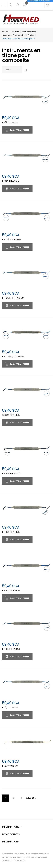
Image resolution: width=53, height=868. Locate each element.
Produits (15, 32)
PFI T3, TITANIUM (11, 532)
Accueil (5, 32)
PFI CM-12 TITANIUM (13, 298)
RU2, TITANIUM (10, 766)
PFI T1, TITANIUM (11, 649)
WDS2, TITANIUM (11, 415)
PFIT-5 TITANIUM (11, 239)
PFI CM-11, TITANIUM (13, 357)
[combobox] (12, 70)
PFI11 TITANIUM (10, 122)
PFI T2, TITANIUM (11, 591)
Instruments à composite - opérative (18, 35)
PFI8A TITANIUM (11, 181)
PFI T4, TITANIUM (11, 473)
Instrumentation (29, 32)
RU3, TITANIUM (10, 707)
